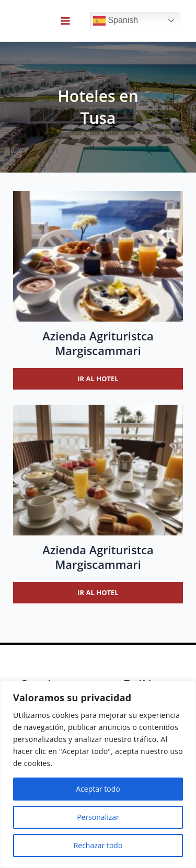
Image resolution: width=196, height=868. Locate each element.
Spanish (116, 21)
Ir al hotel (98, 379)
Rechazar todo (98, 845)
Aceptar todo (98, 789)
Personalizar (98, 817)
